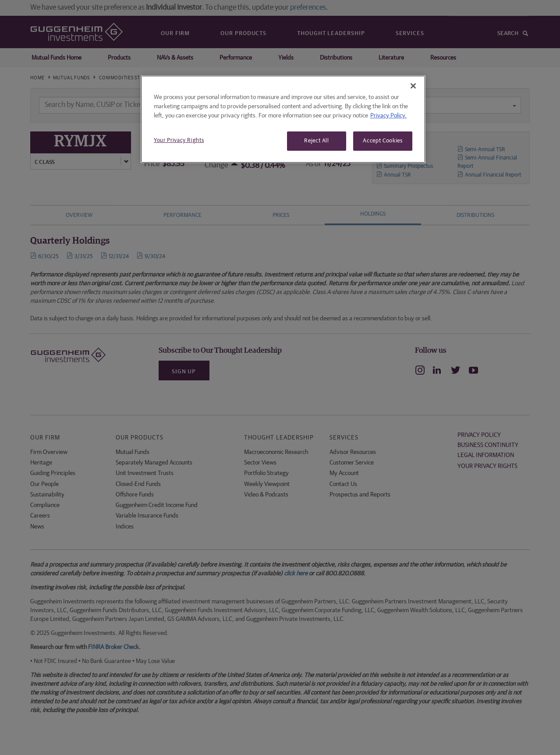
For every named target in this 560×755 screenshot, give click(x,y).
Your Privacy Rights (179, 140)
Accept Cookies (383, 141)
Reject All (317, 141)
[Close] (413, 86)
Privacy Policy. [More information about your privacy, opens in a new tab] (388, 116)
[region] (283, 119)
